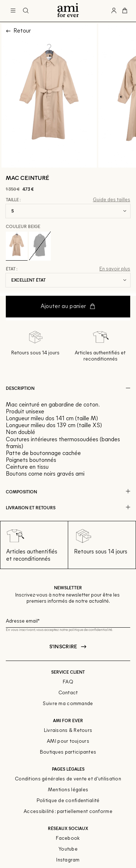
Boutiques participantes (68, 752)
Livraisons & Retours (68, 731)
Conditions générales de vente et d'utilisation (68, 779)
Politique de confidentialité (68, 801)
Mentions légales (68, 790)
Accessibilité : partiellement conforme (68, 812)
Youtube (68, 849)
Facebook (68, 838)
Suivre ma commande (68, 704)
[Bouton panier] (125, 11)
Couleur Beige (23, 226)
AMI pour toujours (68, 741)
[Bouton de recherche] (26, 11)
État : (12, 269)
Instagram (68, 860)
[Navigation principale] (13, 11)
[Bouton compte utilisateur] (114, 11)
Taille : (13, 200)
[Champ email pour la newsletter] (68, 620)
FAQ (68, 682)
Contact (68, 693)
